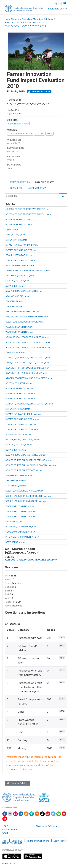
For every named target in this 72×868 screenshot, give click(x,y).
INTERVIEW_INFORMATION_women (22, 537)
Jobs (5, 841)
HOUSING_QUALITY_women (19, 434)
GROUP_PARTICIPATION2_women (22, 429)
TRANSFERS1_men (14, 301)
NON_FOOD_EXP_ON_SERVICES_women (24, 470)
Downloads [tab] (16, 188)
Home (8, 19)
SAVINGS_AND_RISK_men (17, 296)
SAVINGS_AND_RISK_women (19, 475)
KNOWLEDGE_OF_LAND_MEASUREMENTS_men (28, 270)
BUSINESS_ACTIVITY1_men (18, 219)
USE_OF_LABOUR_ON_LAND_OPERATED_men (27, 316)
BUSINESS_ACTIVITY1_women (20, 388)
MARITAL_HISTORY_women (19, 445)
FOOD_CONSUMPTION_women (20, 532)
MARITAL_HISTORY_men (17, 281)
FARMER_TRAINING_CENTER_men (21, 250)
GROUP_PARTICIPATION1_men (20, 255)
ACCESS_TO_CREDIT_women (19, 383)
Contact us (17, 841)
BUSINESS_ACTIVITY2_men (19, 224)
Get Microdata (39, 92)
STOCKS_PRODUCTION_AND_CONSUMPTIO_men (29, 378)
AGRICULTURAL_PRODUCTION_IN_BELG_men (27, 337)
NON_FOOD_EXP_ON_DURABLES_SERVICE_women (29, 460)
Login (57, 4)
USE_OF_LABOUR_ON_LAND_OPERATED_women (28, 496)
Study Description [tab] (20, 182)
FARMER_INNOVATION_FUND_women (23, 414)
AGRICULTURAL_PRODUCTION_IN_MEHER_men (28, 342)
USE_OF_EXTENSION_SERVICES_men (23, 311)
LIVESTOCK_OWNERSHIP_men (20, 276)
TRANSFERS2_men (14, 306)
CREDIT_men (12, 229)
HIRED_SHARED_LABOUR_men (20, 265)
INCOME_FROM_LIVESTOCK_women (23, 440)
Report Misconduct (12, 843)
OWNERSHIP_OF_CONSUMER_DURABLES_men (27, 368)
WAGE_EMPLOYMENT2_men (19, 332)
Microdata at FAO (57, 9)
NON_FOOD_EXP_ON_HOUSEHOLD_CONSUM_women (31, 465)
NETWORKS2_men (14, 521)
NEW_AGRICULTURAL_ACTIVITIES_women (26, 455)
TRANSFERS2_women (16, 486)
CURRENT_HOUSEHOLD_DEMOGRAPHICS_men (28, 358)
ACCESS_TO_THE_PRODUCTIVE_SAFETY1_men (28, 209)
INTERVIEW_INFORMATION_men (21, 527)
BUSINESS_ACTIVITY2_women (20, 393)
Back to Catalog (17, 783)
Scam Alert (59, 841)
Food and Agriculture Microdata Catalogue (33, 19)
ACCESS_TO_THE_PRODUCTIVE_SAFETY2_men (28, 214)
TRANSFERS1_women (16, 480)
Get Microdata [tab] (37, 188)
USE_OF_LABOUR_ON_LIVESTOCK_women (26, 501)
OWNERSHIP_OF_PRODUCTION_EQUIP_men (26, 373)
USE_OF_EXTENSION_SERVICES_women (24, 491)
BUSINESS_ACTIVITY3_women (20, 398)
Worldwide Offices (46, 826)
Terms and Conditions (38, 841)
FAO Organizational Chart (10, 830)
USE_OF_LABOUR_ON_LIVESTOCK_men (24, 322)
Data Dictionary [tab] (44, 182)
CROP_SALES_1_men (15, 352)
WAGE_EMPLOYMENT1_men (19, 327)
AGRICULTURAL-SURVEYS (17, 22)
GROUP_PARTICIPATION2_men (20, 260)
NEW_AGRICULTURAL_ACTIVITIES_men (24, 291)
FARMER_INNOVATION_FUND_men (22, 245)
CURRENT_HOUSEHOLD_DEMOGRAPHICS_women (29, 404)
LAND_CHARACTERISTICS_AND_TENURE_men (27, 363)
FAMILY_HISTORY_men (16, 240)
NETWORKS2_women (16, 542)
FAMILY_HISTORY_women (18, 409)
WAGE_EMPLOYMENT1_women (20, 506)
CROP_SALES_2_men (16, 235)
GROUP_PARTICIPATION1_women (21, 424)
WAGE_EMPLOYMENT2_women (21, 511)
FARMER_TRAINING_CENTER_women (23, 419)
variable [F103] (39, 26)
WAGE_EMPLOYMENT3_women (21, 516)
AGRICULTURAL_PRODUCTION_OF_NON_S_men (28, 347)
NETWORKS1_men (14, 286)
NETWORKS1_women (16, 450)
